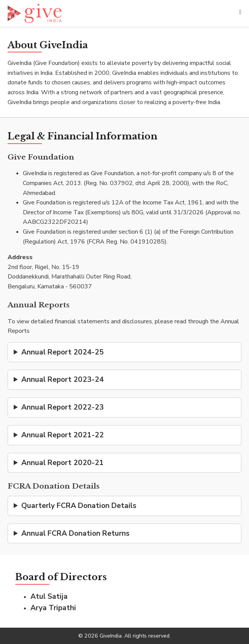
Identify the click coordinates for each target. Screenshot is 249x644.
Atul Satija (49, 597)
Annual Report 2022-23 (63, 407)
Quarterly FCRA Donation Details (79, 506)
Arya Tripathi (53, 608)
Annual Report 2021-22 (63, 435)
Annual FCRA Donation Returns (75, 533)
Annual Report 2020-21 (63, 463)
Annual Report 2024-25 (63, 352)
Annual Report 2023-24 (63, 380)
